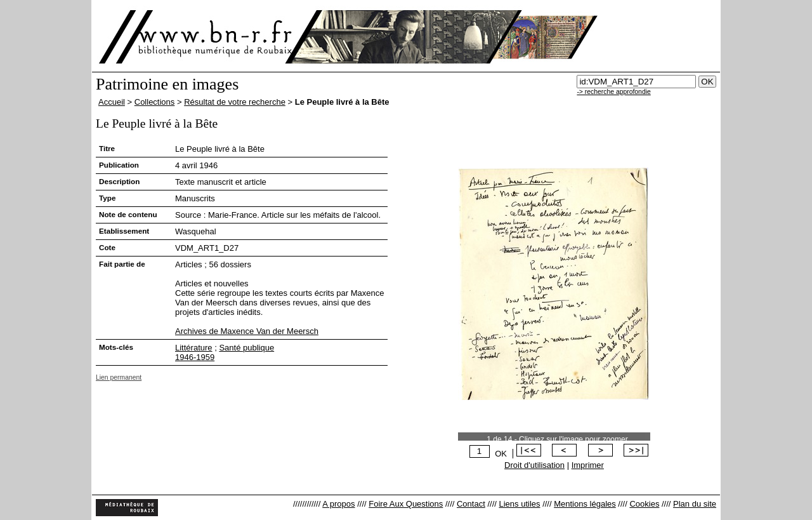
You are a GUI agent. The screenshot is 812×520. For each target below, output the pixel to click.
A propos (338, 504)
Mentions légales (585, 504)
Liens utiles (519, 504)
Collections (155, 102)
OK (501, 454)
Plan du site (695, 504)
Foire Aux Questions (406, 504)
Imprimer (588, 465)
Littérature (194, 348)
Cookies (644, 504)
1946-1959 (195, 357)
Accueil (112, 102)
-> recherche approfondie (613, 92)
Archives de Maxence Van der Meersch (247, 331)
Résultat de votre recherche (235, 102)
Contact (471, 504)
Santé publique (246, 348)
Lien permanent (119, 377)
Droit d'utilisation (534, 465)
